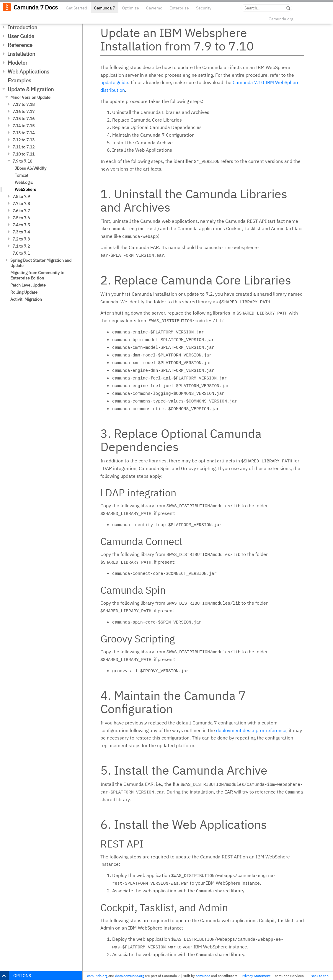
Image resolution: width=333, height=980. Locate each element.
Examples (19, 80)
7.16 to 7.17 (23, 112)
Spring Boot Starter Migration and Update (41, 263)
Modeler (18, 63)
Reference (20, 45)
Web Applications (28, 72)
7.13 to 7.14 (23, 133)
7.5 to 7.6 (21, 218)
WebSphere (26, 189)
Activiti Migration (26, 299)
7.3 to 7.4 (21, 232)
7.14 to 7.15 (23, 126)
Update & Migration (31, 89)
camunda (203, 976)
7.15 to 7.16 (23, 119)
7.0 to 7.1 (21, 253)
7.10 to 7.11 (23, 154)
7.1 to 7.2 (21, 246)
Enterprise (179, 8)
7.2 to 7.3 (21, 239)
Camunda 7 (105, 8)
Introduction (22, 27)
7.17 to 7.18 (23, 104)
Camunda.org (281, 19)
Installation (21, 54)
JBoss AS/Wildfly (31, 168)
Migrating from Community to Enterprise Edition (37, 275)
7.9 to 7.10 (22, 161)
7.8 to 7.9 (21, 197)
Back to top (320, 976)
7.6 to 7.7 (21, 211)
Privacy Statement (256, 976)
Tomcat (22, 175)
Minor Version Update (30, 97)
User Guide (21, 36)
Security (204, 8)
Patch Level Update (28, 285)
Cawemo (154, 8)
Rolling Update (24, 292)
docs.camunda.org (130, 976)
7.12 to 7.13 (23, 140)
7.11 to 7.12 (23, 147)
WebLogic (24, 182)
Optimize (130, 8)
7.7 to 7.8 (21, 204)
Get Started (76, 8)
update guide (114, 82)
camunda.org (97, 976)
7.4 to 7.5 (21, 225)
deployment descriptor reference (251, 730)
